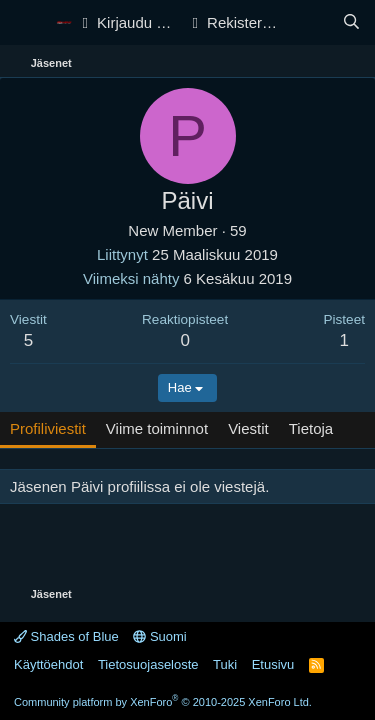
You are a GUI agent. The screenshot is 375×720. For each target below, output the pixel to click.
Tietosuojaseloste (148, 664)
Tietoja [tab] (311, 428)
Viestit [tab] (248, 428)
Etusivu (273, 664)
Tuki (225, 664)
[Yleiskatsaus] (311, 22)
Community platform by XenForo (163, 702)
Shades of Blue (66, 636)
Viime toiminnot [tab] (157, 428)
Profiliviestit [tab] (48, 428)
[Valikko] (27, 23)
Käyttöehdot (48, 664)
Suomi (159, 636)
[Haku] (351, 22)
